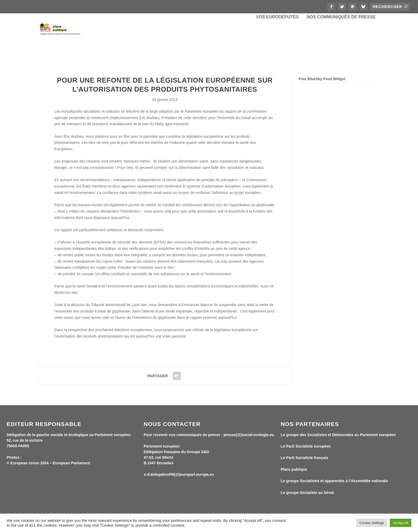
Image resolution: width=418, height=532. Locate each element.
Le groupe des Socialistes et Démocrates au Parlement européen (338, 436)
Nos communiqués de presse (341, 40)
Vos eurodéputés (277, 40)
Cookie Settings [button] (372, 523)
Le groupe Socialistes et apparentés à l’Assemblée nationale (334, 482)
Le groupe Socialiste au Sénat (307, 494)
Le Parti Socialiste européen (306, 448)
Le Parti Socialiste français (304, 459)
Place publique (294, 470)
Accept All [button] (401, 523)
